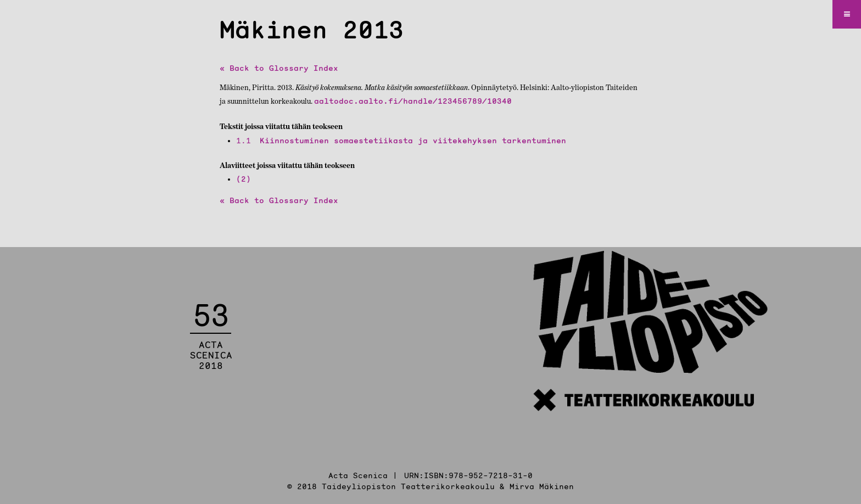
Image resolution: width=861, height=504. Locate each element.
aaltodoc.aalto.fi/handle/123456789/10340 (413, 101)
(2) (244, 179)
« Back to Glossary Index (279, 68)
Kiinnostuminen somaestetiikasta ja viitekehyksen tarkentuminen (401, 141)
